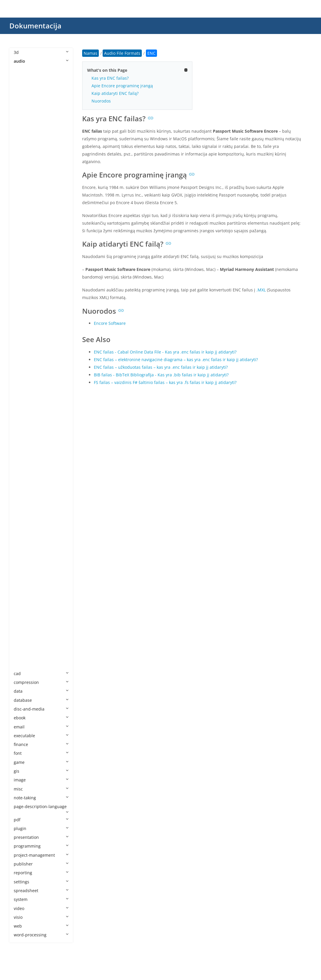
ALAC (25, 150)
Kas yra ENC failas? (110, 78)
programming (41, 846)
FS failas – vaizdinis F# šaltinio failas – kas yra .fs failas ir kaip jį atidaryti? (165, 382)
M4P (24, 319)
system (41, 899)
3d (41, 52)
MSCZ (25, 398)
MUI (24, 416)
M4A (24, 301)
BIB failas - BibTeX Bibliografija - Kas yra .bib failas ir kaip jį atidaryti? (161, 375)
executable (41, 736)
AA (22, 88)
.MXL (261, 290)
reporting (41, 873)
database (41, 700)
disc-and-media (41, 709)
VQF (23, 602)
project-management (41, 855)
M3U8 (25, 292)
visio (41, 917)
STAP (24, 558)
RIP (23, 523)
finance (41, 744)
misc (41, 789)
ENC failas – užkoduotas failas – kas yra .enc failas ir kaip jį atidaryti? (161, 367)
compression (41, 682)
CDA (24, 185)
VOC (24, 585)
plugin (41, 828)
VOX (24, 594)
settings (41, 882)
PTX (23, 496)
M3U (24, 283)
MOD (25, 363)
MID (24, 336)
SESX (24, 540)
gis (41, 771)
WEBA (25, 620)
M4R (24, 327)
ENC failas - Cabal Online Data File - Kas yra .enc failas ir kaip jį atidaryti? (165, 352)
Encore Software (110, 323)
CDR (24, 194)
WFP (24, 629)
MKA (24, 345)
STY (23, 567)
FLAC (24, 239)
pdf (41, 820)
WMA (25, 638)
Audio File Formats (38, 70)
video (41, 908)
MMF (24, 354)
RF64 (24, 514)
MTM (25, 407)
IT (21, 274)
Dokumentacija (35, 26)
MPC (24, 389)
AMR (24, 159)
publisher (41, 864)
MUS (24, 425)
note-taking (41, 798)
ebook (41, 718)
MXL (24, 451)
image (41, 780)
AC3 (23, 114)
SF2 (23, 549)
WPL (24, 647)
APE (23, 168)
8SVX (24, 79)
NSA (24, 461)
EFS (23, 221)
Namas (90, 53)
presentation (41, 837)
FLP (23, 248)
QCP (24, 505)
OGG (24, 469)
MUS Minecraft (34, 434)
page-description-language (41, 809)
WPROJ (26, 656)
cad (41, 673)
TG (22, 576)
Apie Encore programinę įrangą (122, 86)
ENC (24, 230)
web (41, 926)
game (41, 762)
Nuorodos (101, 101)
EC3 (23, 212)
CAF (23, 176)
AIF (23, 132)
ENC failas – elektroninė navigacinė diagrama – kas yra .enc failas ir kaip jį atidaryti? (176, 360)
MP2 (24, 372)
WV (23, 664)
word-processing (41, 935)
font (41, 753)
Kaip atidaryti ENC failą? (115, 93)
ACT (23, 123)
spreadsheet (41, 891)
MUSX (25, 443)
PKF (23, 487)
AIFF (24, 141)
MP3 (24, 381)
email (41, 727)
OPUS (25, 478)
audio (41, 61)
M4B (24, 310)
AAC (24, 97)
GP (22, 256)
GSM (24, 265)
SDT (23, 531)
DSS (23, 203)
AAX (23, 106)
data (41, 691)
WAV (24, 611)
